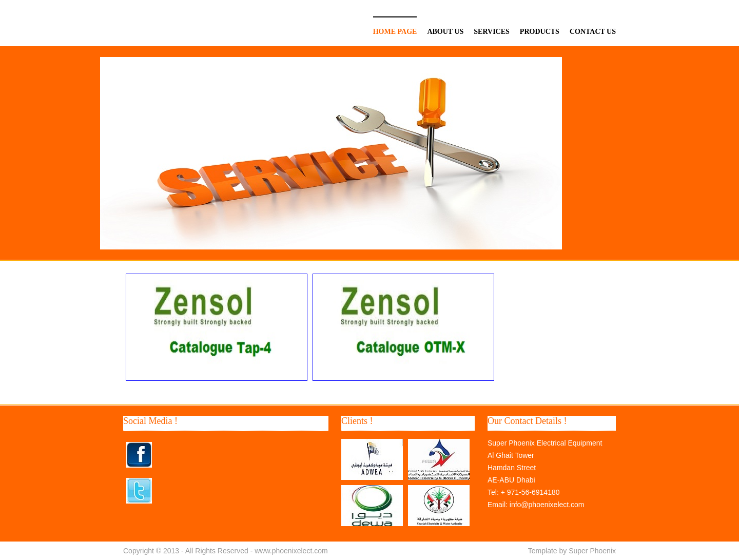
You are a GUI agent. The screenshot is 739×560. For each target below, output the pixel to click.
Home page (395, 32)
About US (445, 32)
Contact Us (593, 32)
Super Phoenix (592, 551)
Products (540, 32)
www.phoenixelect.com (291, 551)
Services (492, 32)
